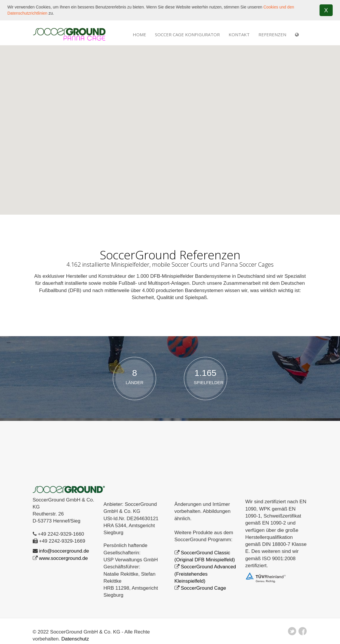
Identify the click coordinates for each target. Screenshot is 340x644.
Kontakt (239, 34)
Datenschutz (75, 639)
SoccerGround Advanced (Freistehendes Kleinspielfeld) (205, 574)
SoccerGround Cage (203, 588)
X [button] (326, 10)
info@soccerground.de (64, 551)
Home (139, 34)
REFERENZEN (272, 34)
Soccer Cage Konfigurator (187, 34)
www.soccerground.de (63, 558)
